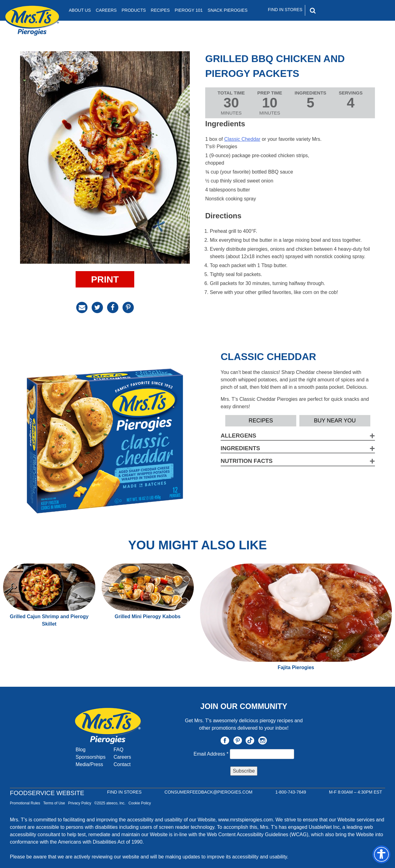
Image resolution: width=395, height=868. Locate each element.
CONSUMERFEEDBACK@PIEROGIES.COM (208, 792)
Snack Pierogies (228, 10)
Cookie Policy (140, 803)
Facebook (225, 740)
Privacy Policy (80, 803)
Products (134, 10)
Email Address (212, 754)
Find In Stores (285, 10)
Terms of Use (54, 803)
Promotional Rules (25, 803)
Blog (81, 750)
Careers (106, 10)
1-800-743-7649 (291, 792)
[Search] (339, 10)
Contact (122, 764)
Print (105, 279)
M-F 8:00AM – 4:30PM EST (355, 792)
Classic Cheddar (242, 139)
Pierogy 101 (189, 10)
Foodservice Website (47, 793)
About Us (80, 10)
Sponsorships (91, 757)
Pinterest (238, 740)
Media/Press (89, 764)
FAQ (118, 750)
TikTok (250, 740)
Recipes (160, 10)
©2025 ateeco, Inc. (110, 803)
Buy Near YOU (335, 421)
